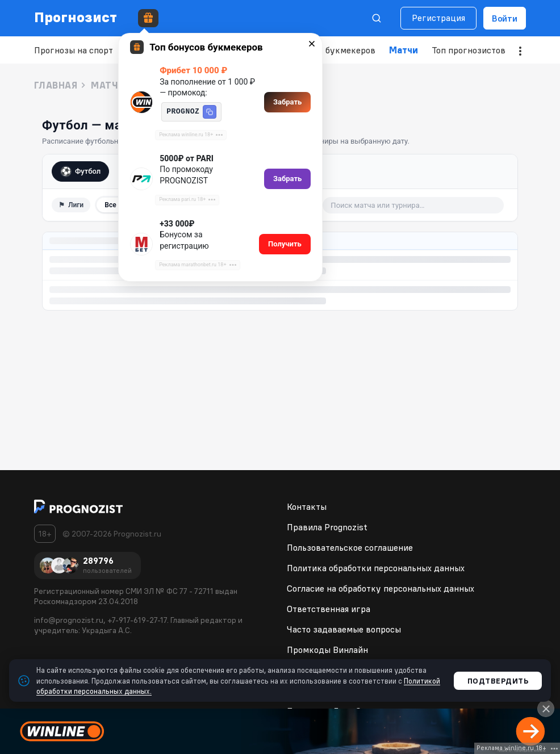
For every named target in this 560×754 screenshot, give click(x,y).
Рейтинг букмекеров (332, 50)
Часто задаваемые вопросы (344, 629)
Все (110, 205)
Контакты (307, 506)
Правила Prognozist (327, 527)
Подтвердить (498, 681)
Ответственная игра (329, 609)
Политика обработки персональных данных (376, 568)
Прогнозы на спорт (74, 50)
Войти (505, 18)
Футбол (80, 171)
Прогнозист (76, 17)
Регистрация (438, 18)
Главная (56, 85)
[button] (210, 112)
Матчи (404, 50)
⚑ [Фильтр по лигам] (71, 205)
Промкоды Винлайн (327, 650)
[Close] (546, 709)
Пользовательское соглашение (350, 547)
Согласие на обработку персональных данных (381, 588)
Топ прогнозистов (469, 50)
